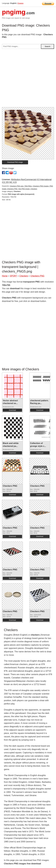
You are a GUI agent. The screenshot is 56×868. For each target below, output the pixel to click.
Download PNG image (15, 162)
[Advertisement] (28, 79)
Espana (21, 3)
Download (12, 410)
